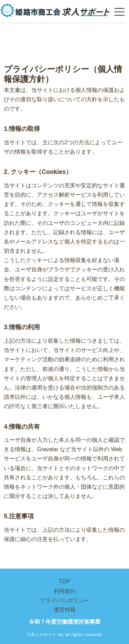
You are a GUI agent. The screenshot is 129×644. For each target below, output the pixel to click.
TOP (64, 581)
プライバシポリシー (65, 600)
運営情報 (65, 610)
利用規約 (65, 591)
